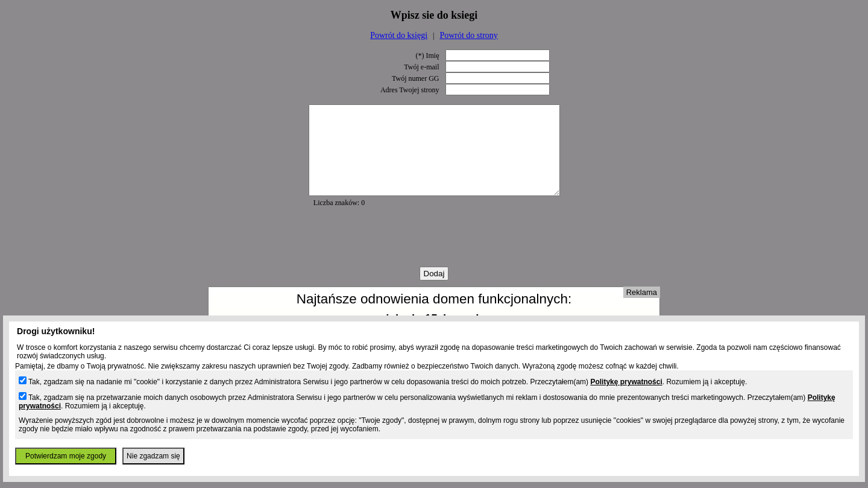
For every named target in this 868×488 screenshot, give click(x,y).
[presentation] (434, 255)
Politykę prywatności (626, 382)
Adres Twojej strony (410, 90)
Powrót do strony (468, 35)
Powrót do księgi (399, 35)
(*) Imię (428, 55)
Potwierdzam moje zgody (66, 456)
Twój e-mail (421, 67)
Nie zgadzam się (153, 456)
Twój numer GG (415, 78)
